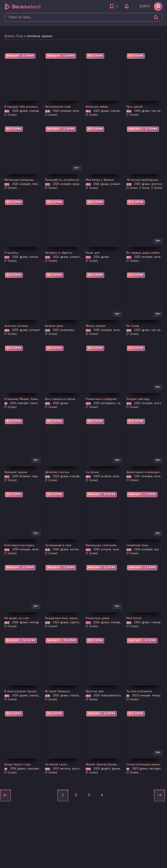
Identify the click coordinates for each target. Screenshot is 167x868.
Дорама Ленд (14, 36)
